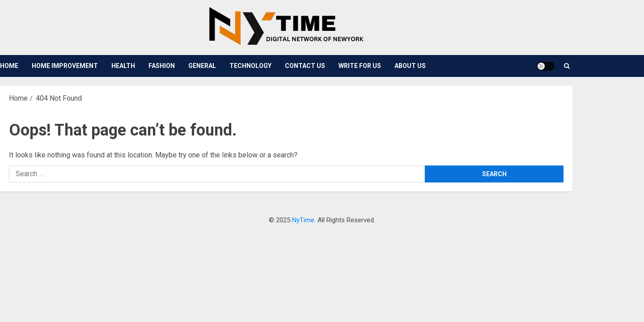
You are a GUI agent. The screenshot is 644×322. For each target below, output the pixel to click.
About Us (410, 66)
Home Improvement (65, 66)
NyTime (303, 220)
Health (123, 66)
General (202, 66)
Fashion (162, 66)
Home (9, 66)
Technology (250, 66)
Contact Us (305, 66)
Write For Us (360, 66)
